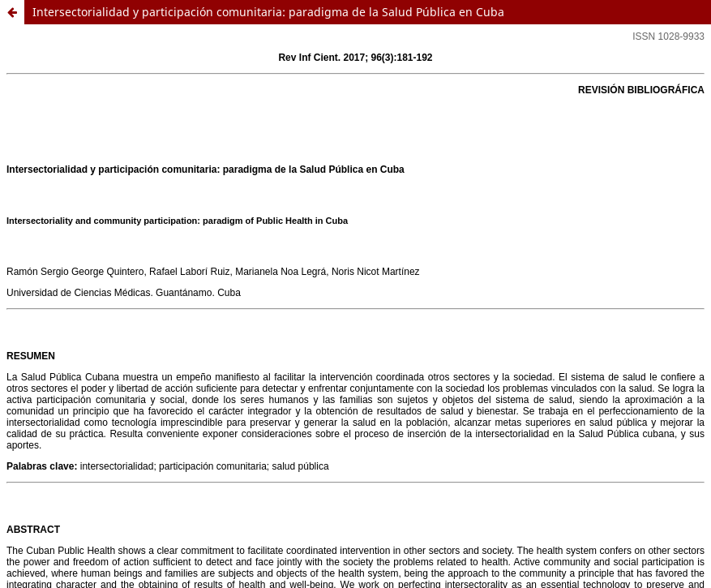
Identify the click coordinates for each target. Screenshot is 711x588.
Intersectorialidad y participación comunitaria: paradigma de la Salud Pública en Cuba (268, 12)
